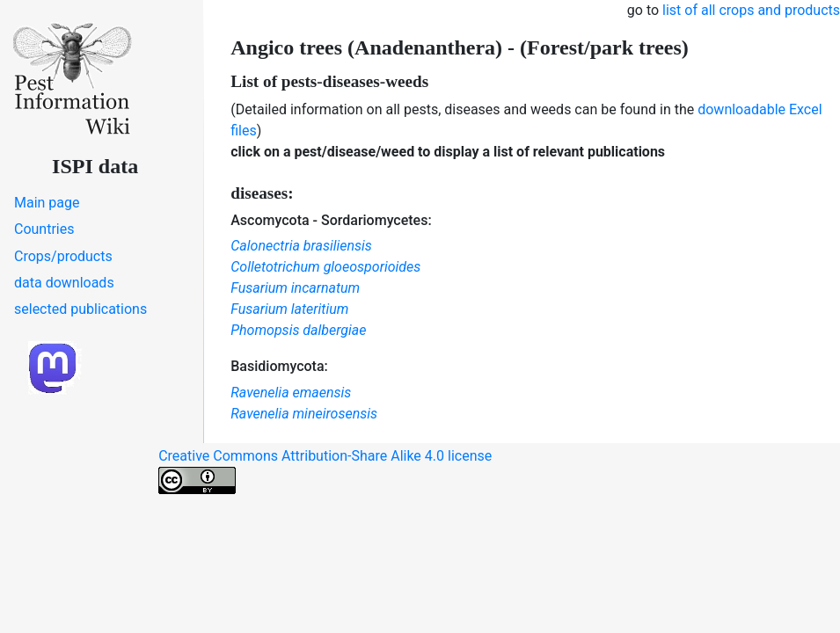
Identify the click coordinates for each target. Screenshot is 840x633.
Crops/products (63, 256)
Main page (47, 203)
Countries (44, 229)
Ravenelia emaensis (291, 393)
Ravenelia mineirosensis (304, 414)
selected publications (80, 309)
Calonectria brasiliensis (301, 246)
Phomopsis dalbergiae (298, 330)
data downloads (64, 283)
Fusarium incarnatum (295, 288)
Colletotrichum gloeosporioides (325, 267)
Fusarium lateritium (289, 309)
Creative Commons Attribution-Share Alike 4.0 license (325, 471)
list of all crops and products (751, 10)
